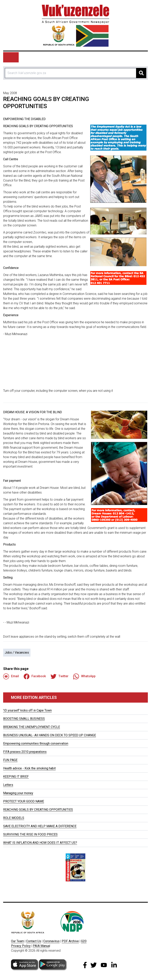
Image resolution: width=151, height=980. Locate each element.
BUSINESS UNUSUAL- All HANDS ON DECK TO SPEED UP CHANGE (50, 735)
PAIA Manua (41, 946)
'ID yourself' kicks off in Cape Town (27, 710)
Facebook (35, 676)
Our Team (17, 941)
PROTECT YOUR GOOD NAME (24, 801)
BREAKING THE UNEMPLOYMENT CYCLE (32, 727)
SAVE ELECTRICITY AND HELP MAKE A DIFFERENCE (40, 826)
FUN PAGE (10, 760)
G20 (84, 941)
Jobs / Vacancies (17, 653)
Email (11, 676)
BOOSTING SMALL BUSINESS (24, 719)
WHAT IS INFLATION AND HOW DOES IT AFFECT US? (40, 843)
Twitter (59, 676)
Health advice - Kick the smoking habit (29, 768)
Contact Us (34, 941)
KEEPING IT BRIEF (16, 777)
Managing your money (18, 793)
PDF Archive (70, 941)
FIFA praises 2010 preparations (25, 752)
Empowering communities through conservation (36, 743)
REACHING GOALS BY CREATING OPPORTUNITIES (38, 810)
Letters (8, 785)
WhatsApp (84, 676)
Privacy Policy (21, 946)
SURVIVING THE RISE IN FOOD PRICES (30, 834)
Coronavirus (51, 941)
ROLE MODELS (14, 818)
